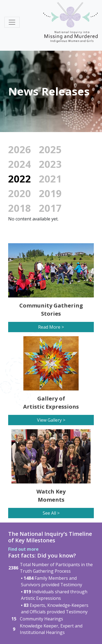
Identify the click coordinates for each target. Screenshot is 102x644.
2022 (20, 179)
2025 (50, 150)
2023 (50, 164)
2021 (50, 179)
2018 (20, 208)
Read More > (51, 327)
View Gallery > (51, 420)
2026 (20, 150)
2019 (50, 193)
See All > (51, 513)
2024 (20, 164)
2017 (50, 208)
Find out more (23, 549)
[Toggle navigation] (12, 22)
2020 (20, 193)
